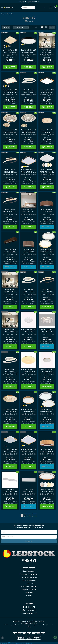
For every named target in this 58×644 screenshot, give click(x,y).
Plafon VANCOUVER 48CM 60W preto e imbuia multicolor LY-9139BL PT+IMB (29, 211)
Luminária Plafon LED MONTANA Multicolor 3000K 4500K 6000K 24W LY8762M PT (29, 51)
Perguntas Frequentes (29, 590)
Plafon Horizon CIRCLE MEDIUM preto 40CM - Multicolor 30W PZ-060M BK (10, 171)
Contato (29, 596)
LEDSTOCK (29, 583)
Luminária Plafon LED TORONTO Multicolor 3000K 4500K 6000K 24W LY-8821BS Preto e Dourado (29, 171)
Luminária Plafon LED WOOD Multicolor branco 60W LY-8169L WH (10, 451)
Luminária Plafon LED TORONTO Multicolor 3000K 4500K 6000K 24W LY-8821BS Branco (47, 171)
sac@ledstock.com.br (29, 613)
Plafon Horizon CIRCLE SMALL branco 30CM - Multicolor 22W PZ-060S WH (29, 91)
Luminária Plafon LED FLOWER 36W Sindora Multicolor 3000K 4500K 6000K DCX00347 (29, 331)
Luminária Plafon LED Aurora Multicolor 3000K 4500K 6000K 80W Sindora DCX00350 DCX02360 (10, 411)
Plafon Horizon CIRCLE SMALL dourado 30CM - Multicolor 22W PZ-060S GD (47, 51)
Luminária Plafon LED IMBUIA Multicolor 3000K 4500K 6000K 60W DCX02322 (29, 411)
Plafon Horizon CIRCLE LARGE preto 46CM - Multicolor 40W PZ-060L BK (47, 291)
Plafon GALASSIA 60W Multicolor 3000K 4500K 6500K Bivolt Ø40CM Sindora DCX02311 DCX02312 (47, 411)
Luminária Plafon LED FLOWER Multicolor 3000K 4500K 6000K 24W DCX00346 (29, 371)
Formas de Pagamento (29, 577)
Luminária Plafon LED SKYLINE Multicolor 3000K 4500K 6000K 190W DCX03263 (10, 91)
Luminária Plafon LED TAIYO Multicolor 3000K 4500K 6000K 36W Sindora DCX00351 (47, 371)
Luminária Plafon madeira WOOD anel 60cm (47, 451)
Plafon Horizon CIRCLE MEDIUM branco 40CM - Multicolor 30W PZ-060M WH (10, 371)
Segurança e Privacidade (29, 587)
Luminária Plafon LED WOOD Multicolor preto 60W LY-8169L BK (47, 91)
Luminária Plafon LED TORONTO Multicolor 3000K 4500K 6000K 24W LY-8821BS (29, 451)
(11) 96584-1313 (29, 610)
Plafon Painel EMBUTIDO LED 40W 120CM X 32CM (28, 491)
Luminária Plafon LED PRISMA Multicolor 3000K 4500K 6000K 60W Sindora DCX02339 (29, 131)
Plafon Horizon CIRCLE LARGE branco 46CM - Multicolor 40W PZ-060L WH (29, 291)
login (29, 2)
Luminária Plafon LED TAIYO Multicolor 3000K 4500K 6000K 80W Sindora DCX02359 (47, 131)
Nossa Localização (29, 571)
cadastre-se (35, 2)
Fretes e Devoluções (29, 580)
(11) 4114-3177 (29, 607)
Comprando (29, 593)
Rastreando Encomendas (29, 574)
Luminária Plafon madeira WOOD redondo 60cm (29, 251)
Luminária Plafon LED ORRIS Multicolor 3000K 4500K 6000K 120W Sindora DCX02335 (10, 51)
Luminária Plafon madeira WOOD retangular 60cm (10, 251)
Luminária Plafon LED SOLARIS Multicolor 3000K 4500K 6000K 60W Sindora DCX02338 (10, 131)
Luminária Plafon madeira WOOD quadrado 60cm (47, 211)
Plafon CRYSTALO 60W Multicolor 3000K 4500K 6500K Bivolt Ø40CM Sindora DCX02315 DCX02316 (47, 251)
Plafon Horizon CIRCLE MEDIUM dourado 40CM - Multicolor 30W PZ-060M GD (10, 331)
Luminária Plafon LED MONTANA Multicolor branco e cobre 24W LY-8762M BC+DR (47, 491)
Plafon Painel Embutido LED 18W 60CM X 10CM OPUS (10, 491)
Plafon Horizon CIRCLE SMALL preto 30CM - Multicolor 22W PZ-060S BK (10, 211)
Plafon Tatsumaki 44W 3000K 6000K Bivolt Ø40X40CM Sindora (47, 331)
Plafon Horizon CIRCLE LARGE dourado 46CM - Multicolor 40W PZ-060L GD (10, 291)
